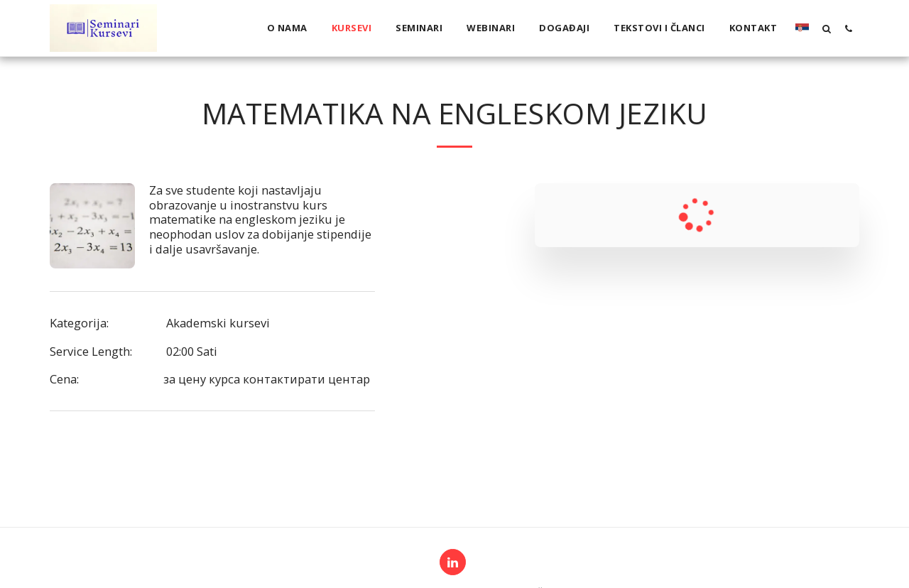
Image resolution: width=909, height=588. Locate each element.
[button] (826, 28)
